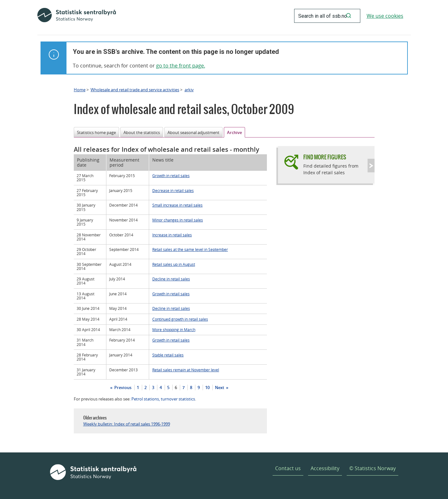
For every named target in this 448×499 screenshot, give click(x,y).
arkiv (189, 90)
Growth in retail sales (171, 176)
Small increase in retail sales (177, 205)
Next (220, 387)
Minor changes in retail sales (178, 220)
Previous (122, 387)
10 (207, 387)
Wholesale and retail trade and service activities (135, 90)
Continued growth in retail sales (180, 319)
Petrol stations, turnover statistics (163, 399)
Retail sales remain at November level (186, 370)
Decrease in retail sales (173, 190)
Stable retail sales (168, 355)
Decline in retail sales (171, 279)
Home (80, 90)
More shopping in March (174, 329)
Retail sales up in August (174, 264)
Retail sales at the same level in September (190, 249)
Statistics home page (96, 132)
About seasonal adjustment (193, 132)
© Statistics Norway (372, 468)
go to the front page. (181, 66)
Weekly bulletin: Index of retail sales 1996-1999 (127, 424)
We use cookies (385, 16)
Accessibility (325, 468)
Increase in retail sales (172, 235)
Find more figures (325, 157)
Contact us (288, 468)
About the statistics (142, 132)
